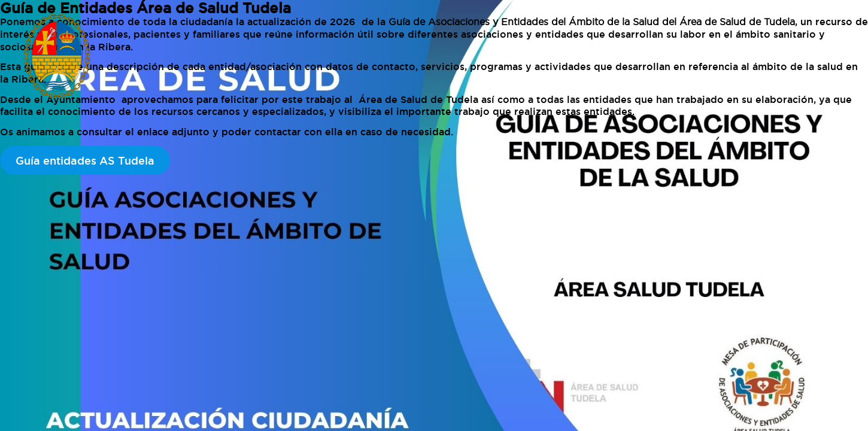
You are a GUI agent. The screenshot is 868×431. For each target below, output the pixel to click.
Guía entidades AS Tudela (85, 160)
